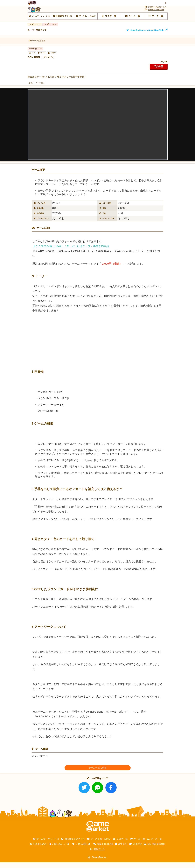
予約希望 (159, 72)
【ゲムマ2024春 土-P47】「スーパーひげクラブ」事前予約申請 (71, 252)
